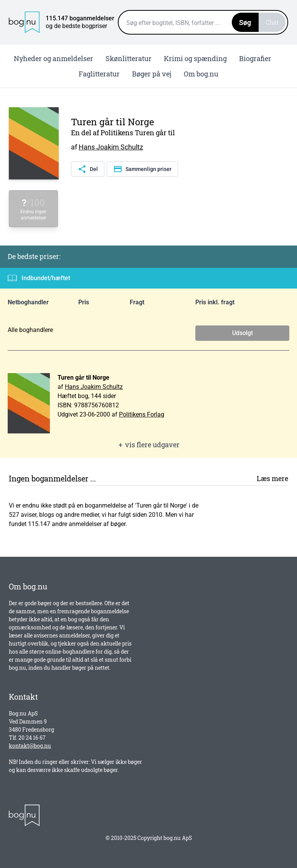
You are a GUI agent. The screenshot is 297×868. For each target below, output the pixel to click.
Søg (245, 22)
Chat (272, 22)
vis (148, 445)
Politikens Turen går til (138, 133)
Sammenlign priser (142, 169)
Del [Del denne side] (88, 169)
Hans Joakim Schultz (111, 147)
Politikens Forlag (142, 414)
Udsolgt (243, 333)
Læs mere (272, 478)
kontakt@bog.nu (30, 746)
